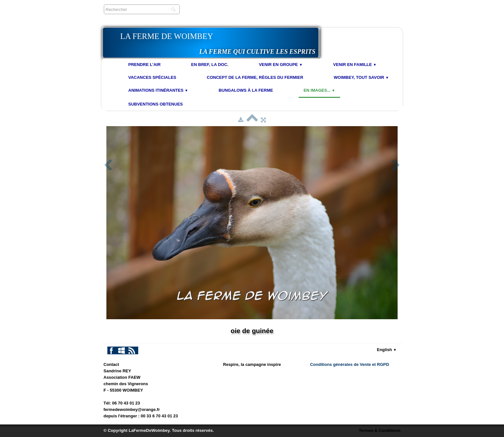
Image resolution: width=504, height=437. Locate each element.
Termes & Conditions (380, 430)
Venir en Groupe (281, 65)
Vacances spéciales (152, 77)
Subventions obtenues (156, 104)
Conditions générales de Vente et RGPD (350, 364)
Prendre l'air (144, 65)
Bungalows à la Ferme (246, 90)
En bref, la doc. (210, 65)
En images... (319, 90)
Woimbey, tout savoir (361, 77)
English (387, 350)
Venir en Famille (355, 65)
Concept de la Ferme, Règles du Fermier (255, 77)
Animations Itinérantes (158, 90)
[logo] (211, 43)
